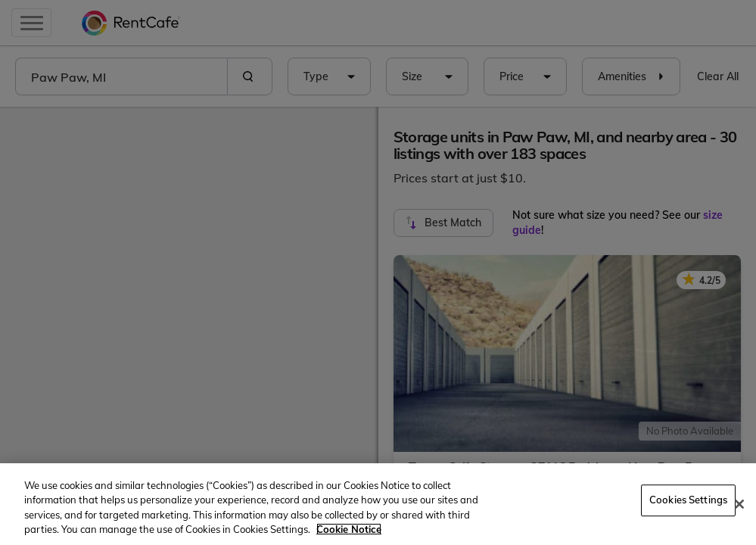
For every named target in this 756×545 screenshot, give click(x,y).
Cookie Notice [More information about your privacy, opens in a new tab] (349, 529)
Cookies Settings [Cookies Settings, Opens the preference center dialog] (688, 500)
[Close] (739, 504)
